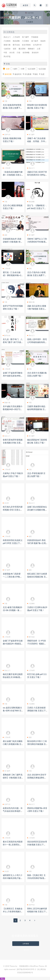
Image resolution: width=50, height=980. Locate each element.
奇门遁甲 (25, 37)
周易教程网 (24, 966)
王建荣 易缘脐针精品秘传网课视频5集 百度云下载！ (37, 409)
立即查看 (26, 944)
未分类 (12, 53)
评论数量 (28, 74)
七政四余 (7, 49)
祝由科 (43, 41)
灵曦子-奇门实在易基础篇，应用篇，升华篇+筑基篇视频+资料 (37, 141)
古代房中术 (37, 45)
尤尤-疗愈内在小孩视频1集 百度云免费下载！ (36, 275)
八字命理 (16, 37)
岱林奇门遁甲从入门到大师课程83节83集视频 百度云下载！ (37, 242)
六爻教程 (7, 41)
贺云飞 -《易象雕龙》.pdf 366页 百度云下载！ (37, 208)
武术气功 (7, 134)
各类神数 (26, 53)
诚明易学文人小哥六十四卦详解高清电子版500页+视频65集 (13, 878)
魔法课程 (22, 49)
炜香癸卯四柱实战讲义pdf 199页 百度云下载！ (13, 543)
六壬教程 (25, 41)
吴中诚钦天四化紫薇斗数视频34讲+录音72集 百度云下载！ (13, 409)
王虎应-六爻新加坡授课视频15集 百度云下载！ (36, 711)
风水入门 (7, 37)
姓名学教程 (26, 45)
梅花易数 (16, 41)
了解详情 (26, 950)
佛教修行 (31, 49)
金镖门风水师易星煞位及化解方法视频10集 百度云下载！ (37, 510)
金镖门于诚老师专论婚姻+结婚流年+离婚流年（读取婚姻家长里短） (13, 644)
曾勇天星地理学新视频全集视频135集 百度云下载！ (13, 443)
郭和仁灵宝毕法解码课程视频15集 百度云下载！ (37, 911)
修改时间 (18, 74)
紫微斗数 (7, 45)
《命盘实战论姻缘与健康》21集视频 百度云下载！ (13, 175)
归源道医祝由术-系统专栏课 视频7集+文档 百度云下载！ (36, 543)
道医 (15, 49)
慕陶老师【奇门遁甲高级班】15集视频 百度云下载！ (13, 778)
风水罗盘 (7, 56)
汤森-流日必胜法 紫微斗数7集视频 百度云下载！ (37, 309)
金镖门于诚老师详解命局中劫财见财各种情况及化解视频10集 (13, 376)
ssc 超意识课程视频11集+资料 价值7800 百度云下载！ (12, 711)
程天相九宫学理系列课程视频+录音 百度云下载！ (13, 510)
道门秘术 (35, 41)
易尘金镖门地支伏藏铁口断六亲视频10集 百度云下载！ (13, 744)
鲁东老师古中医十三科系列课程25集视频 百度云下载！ (37, 744)
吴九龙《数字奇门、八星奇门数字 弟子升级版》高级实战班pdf (13, 342)
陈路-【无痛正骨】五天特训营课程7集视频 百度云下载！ (37, 878)
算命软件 (35, 53)
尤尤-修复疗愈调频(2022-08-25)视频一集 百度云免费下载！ (12, 610)
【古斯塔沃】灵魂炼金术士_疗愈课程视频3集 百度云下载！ (13, 911)
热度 (43, 74)
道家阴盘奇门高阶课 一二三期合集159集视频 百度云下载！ (12, 577)
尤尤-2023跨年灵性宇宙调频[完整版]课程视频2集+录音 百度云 (37, 778)
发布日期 (8, 74)
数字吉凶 (16, 45)
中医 (5, 53)
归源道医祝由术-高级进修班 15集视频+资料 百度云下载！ (13, 242)
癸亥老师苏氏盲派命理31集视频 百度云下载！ (37, 845)
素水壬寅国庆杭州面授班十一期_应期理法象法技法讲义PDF (13, 845)
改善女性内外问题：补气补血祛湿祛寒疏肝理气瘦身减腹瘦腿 (13, 811)
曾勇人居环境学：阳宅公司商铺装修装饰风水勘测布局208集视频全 (37, 342)
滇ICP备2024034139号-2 (26, 969)
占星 (39, 49)
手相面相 (35, 37)
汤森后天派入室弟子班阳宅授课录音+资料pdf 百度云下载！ (37, 175)
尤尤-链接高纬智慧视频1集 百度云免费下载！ (12, 108)
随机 (36, 74)
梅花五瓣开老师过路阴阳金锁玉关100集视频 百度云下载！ (13, 677)
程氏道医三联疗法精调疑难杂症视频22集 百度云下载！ (37, 577)
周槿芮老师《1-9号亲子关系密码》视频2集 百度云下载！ (37, 644)
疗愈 (19, 53)
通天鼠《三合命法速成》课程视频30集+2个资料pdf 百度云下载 (12, 275)
